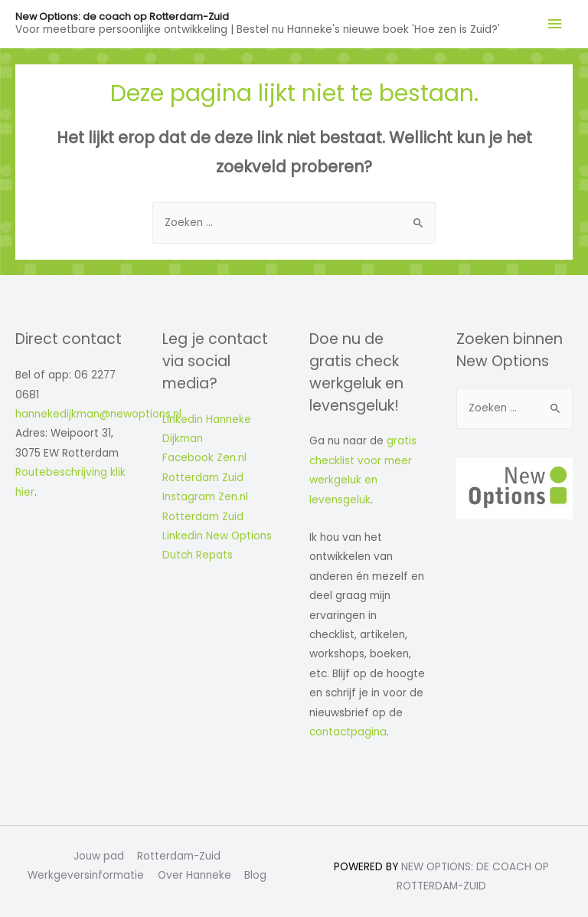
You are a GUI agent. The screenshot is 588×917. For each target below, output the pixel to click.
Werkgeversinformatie (86, 875)
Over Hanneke (194, 875)
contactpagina (348, 732)
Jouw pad (99, 856)
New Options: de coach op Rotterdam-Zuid (122, 16)
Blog (255, 875)
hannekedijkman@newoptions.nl (98, 414)
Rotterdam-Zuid (179, 856)
